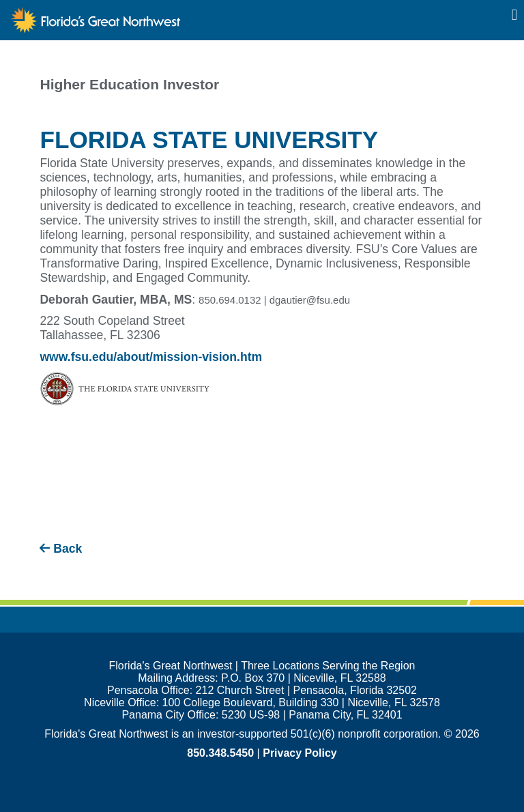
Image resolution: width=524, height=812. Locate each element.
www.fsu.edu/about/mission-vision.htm (151, 357)
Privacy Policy (300, 753)
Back (61, 549)
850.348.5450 (220, 753)
